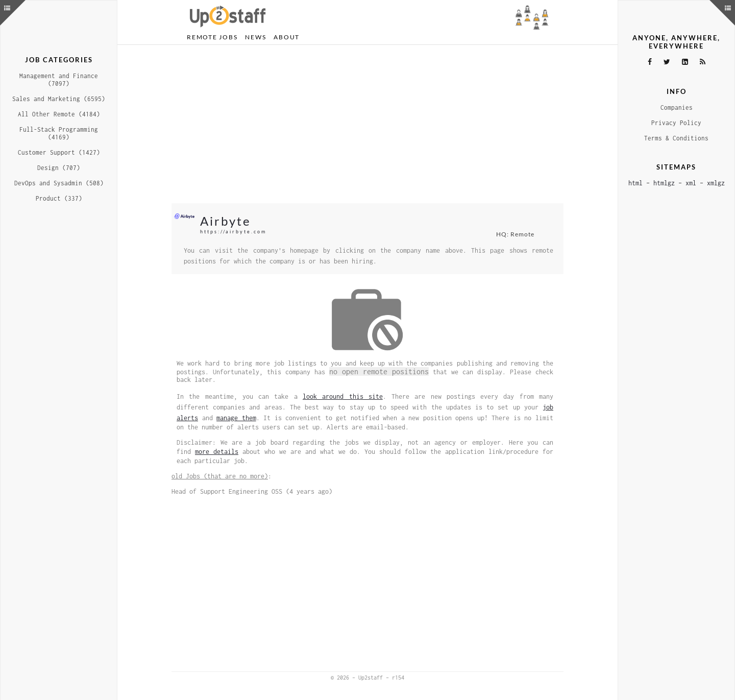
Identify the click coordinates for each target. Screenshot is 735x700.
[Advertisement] (367, 124)
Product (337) (59, 198)
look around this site (343, 396)
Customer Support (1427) (59, 152)
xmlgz (716, 183)
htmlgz (664, 183)
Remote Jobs (212, 37)
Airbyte (226, 221)
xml (691, 183)
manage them (236, 418)
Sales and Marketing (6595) (59, 99)
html (635, 183)
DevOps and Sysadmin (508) (59, 183)
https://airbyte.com (233, 232)
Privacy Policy (676, 123)
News (255, 37)
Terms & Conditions (676, 138)
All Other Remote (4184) (59, 114)
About (287, 37)
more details (217, 452)
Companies (677, 107)
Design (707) (59, 168)
